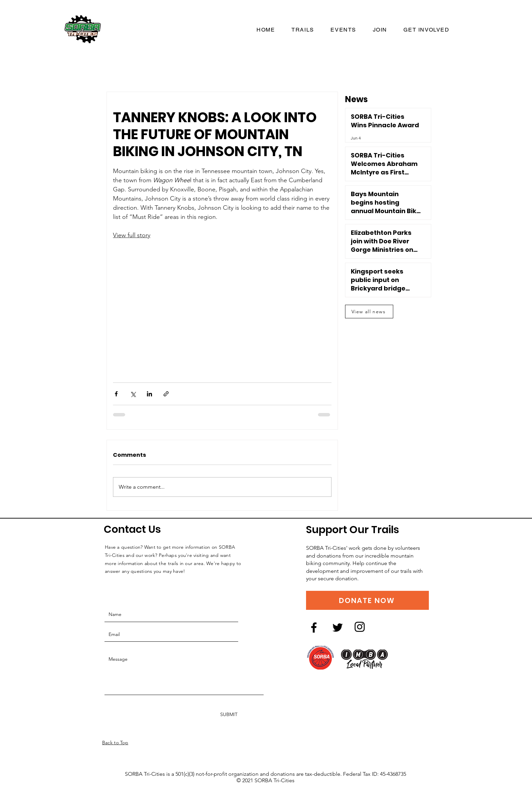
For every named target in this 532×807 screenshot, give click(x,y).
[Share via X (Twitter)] (133, 394)
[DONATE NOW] (367, 600)
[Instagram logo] (360, 627)
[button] (426, 30)
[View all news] (369, 312)
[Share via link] (166, 394)
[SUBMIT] (229, 715)
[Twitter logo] (338, 627)
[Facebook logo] (314, 627)
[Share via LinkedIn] (149, 394)
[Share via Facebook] (116, 394)
